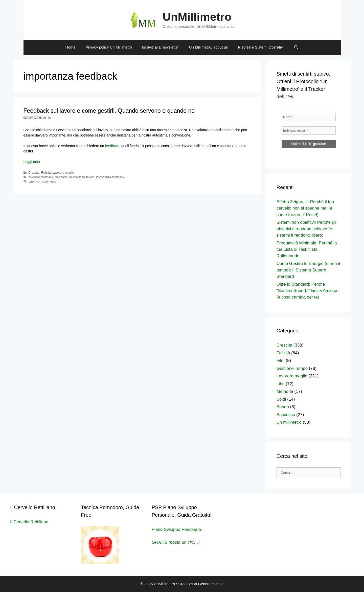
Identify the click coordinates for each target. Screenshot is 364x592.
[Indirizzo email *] (309, 131)
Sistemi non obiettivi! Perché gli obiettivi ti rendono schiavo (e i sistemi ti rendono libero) (306, 229)
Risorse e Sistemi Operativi (261, 47)
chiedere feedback (41, 177)
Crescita (34, 173)
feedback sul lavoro (81, 177)
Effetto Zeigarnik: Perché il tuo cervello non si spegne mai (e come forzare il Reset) (305, 208)
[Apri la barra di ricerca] (296, 47)
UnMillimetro (197, 17)
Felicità (46, 173)
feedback (112, 146)
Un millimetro (289, 422)
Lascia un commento (42, 181)
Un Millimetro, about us (208, 47)
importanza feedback (110, 177)
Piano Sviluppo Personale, (177, 529)
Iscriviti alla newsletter (161, 47)
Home (71, 47)
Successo (286, 415)
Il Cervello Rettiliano (29, 522)
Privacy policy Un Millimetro (109, 47)
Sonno (283, 407)
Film (281, 361)
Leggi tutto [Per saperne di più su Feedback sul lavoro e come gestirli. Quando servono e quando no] (32, 162)
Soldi (281, 399)
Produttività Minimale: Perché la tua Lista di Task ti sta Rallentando (307, 249)
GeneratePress (211, 584)
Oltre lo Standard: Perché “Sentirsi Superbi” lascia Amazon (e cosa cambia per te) (308, 291)
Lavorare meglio (63, 173)
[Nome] (309, 117)
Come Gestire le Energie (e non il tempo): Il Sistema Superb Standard (308, 270)
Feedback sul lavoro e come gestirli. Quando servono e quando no (109, 111)
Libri (281, 384)
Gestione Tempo (292, 368)
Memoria (285, 391)
